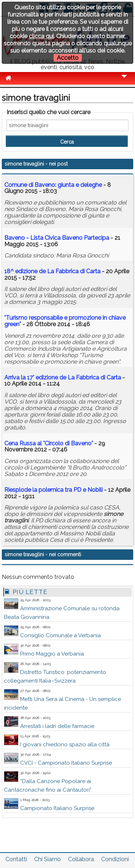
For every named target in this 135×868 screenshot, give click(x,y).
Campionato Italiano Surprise (57, 808)
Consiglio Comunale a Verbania (60, 635)
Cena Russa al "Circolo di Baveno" (49, 443)
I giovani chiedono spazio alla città (65, 745)
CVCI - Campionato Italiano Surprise (66, 763)
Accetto (68, 58)
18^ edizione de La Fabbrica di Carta (52, 271)
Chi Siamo (48, 859)
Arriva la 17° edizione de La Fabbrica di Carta (63, 377)
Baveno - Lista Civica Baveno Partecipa (57, 238)
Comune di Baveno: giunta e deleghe (53, 185)
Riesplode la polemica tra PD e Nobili (53, 490)
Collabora (81, 859)
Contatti (16, 859)
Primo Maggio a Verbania (52, 654)
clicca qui (41, 36)
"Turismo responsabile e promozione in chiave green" (65, 321)
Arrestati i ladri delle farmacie (57, 726)
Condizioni (115, 859)
